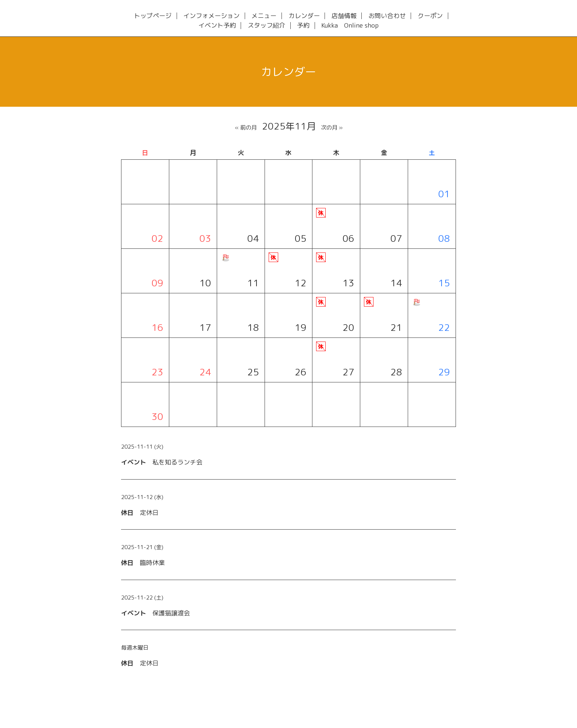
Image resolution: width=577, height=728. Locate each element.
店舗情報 (344, 16)
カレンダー (304, 16)
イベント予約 (217, 26)
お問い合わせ (387, 16)
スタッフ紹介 (266, 26)
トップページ (153, 16)
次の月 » (332, 128)
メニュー (264, 16)
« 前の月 (246, 128)
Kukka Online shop (350, 26)
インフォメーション (211, 16)
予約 (303, 26)
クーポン (430, 16)
